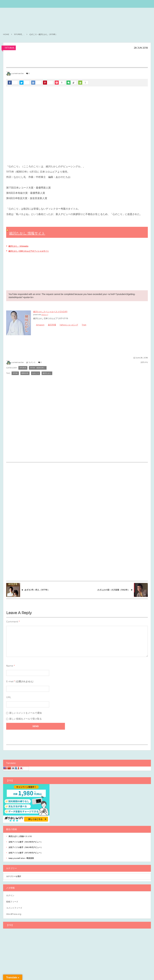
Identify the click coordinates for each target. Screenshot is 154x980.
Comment (12, 622)
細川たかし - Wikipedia (18, 246)
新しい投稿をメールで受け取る (26, 719)
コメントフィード (14, 908)
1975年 (15, 373)
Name (10, 666)
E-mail (10, 681)
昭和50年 (25, 373)
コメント (32, 362)
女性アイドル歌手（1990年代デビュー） (25, 842)
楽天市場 (52, 325)
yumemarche (17, 73)
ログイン (10, 895)
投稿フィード (12, 902)
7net (84, 325)
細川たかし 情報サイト (27, 233)
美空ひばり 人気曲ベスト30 (20, 836)
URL (9, 697)
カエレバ (45, 315)
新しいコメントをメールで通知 (26, 713)
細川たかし (47, 373)
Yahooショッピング (69, 325)
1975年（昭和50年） (38, 368)
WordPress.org (14, 914)
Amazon (40, 325)
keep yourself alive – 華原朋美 (21, 858)
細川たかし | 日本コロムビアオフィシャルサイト (29, 251)
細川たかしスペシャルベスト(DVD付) (50, 312)
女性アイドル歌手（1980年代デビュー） (26, 847)
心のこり (36, 373)
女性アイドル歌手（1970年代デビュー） (25, 853)
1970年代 (9, 48)
